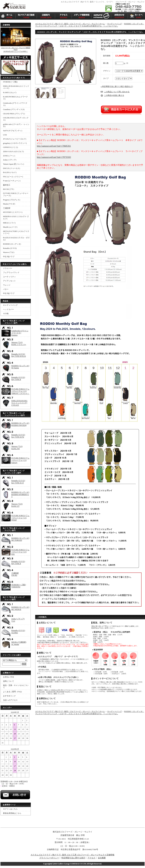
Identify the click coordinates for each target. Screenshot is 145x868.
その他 (6, 314)
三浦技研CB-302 (15, 574)
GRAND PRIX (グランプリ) (14, 114)
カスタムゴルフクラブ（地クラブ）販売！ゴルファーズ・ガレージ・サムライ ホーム (70, 24)
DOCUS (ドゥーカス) (12, 168)
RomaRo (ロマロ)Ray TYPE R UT (18, 482)
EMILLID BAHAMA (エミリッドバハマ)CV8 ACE (19, 403)
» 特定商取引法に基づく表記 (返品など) (117, 86)
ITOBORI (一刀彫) (10, 82)
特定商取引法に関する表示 (73, 858)
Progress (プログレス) (12, 200)
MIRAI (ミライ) (9, 223)
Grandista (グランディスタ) (14, 109)
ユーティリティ (9, 277)
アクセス (91, 858)
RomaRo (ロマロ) (10, 248)
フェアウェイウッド (11, 272)
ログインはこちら (10, 809)
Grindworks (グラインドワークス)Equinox (20, 333)
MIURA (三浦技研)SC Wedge (19, 643)
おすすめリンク (9, 696)
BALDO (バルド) (10, 172)
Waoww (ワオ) (9, 252)
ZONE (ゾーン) (9, 156)
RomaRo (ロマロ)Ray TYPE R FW (18, 436)
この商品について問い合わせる (117, 92)
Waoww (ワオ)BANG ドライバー (19, 344)
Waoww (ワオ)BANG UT (17, 505)
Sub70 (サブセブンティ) (13, 131)
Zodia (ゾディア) (10, 160)
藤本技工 (7, 185)
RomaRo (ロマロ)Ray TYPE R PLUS (19, 355)
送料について (8, 681)
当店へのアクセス (10, 700)
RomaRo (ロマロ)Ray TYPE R (18, 379)
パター (6, 289)
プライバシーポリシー (49, 858)
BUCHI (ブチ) (8, 189)
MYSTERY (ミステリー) (13, 212)
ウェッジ (7, 285)
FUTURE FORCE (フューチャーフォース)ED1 (20, 552)
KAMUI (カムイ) (10, 92)
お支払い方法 (8, 677)
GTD (5, 135)
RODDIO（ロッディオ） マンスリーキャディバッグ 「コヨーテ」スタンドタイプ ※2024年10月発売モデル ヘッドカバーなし (90, 25)
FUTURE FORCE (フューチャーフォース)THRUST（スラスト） (20, 391)
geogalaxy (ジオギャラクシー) (15, 143)
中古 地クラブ (9, 257)
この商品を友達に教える (114, 95)
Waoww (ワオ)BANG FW (17, 448)
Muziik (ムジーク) (10, 227)
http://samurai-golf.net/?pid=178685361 (54, 146)
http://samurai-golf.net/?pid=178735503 (54, 157)
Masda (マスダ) (9, 204)
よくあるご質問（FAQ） (13, 692)
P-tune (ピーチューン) (12, 181)
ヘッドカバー (8, 309)
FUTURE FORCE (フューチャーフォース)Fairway (20, 460)
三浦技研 (7, 208)
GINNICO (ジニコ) (10, 147)
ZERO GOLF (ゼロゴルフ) (13, 152)
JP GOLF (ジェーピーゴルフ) (15, 139)
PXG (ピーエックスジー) (13, 177)
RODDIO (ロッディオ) (12, 244)
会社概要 (102, 858)
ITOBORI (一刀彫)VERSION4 (19, 586)
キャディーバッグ (10, 305)
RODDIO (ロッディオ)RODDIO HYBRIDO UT (20, 494)
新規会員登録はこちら (12, 813)
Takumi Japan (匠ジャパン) (13, 164)
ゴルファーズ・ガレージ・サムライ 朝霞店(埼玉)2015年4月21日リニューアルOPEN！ (16, 50)
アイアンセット (9, 281)
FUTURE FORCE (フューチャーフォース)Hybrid (20, 518)
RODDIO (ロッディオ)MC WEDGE (20, 608)
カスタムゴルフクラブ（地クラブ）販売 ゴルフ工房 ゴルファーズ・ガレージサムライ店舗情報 (73, 855)
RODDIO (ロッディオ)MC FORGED (20, 539)
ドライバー (8, 268)
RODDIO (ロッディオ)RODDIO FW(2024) (20, 424)
